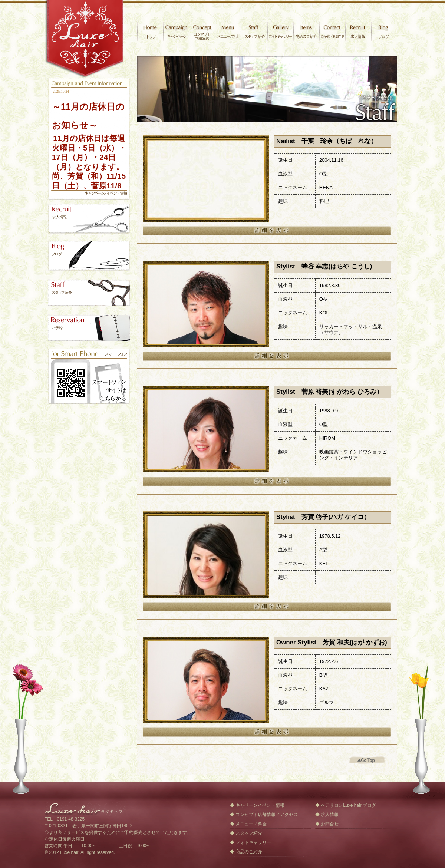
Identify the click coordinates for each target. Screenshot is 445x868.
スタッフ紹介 (254, 32)
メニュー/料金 (228, 32)
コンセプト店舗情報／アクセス (267, 815)
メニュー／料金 (251, 824)
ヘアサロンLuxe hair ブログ (348, 805)
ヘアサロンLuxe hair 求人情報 (89, 219)
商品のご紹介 (306, 32)
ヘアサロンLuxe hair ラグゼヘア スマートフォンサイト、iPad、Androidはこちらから (89, 376)
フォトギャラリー (280, 32)
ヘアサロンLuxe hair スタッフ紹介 (89, 292)
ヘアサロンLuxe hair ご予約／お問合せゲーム (89, 327)
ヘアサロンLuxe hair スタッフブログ (89, 256)
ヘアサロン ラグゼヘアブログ (384, 32)
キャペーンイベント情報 (260, 805)
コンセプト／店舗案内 (202, 32)
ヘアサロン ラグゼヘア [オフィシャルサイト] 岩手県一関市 (85, 39)
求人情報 (358, 32)
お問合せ (332, 32)
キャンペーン (176, 32)
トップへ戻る (367, 760)
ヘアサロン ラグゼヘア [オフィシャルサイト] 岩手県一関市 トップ (150, 32)
